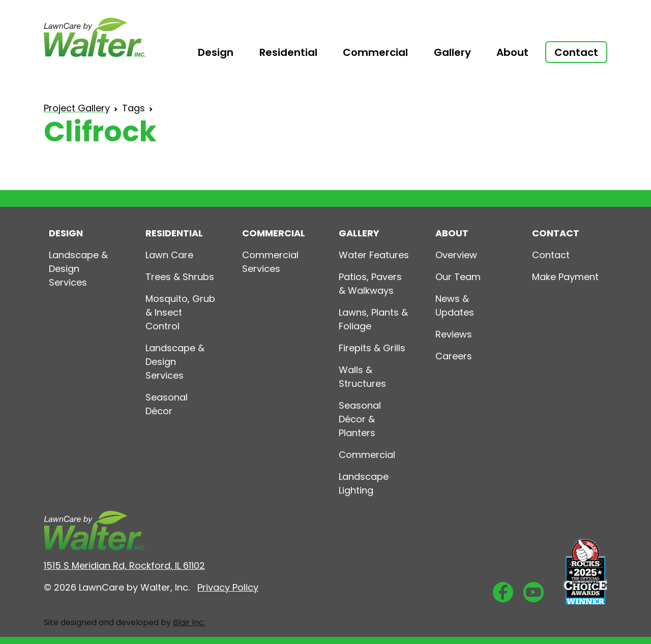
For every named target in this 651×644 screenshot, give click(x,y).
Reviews (454, 334)
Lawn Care (169, 255)
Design (216, 52)
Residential (288, 52)
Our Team (458, 277)
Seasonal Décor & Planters (360, 419)
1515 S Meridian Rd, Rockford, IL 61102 (124, 565)
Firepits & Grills (372, 348)
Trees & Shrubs (180, 277)
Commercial (375, 52)
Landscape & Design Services (78, 269)
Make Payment (565, 277)
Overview (456, 255)
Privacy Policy (228, 587)
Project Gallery (77, 108)
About (512, 52)
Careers (454, 356)
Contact (551, 255)
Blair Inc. (189, 622)
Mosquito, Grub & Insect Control (180, 312)
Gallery (452, 52)
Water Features (374, 255)
